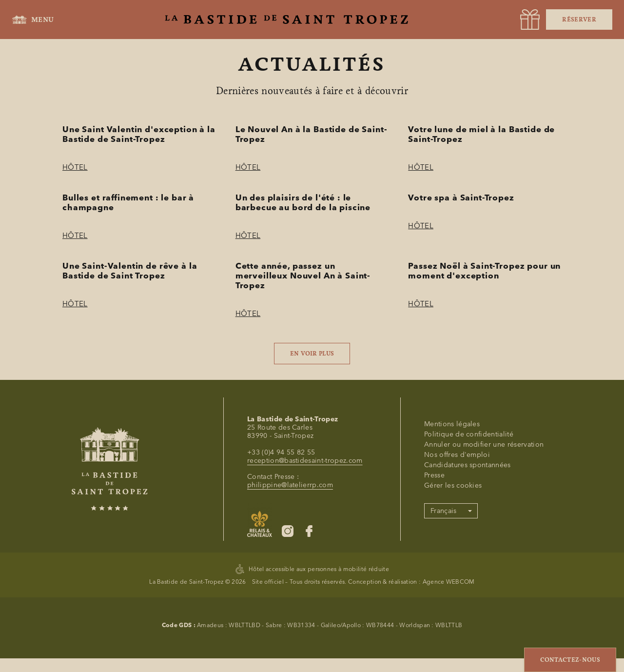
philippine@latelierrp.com (290, 610)
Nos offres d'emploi (457, 580)
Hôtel (75, 167)
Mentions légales (452, 549)
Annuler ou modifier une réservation (484, 569)
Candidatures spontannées (468, 590)
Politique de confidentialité (469, 559)
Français (444, 636)
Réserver (579, 20)
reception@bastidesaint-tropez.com (305, 585)
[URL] (530, 20)
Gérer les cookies (453, 610)
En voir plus (312, 354)
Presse (434, 600)
